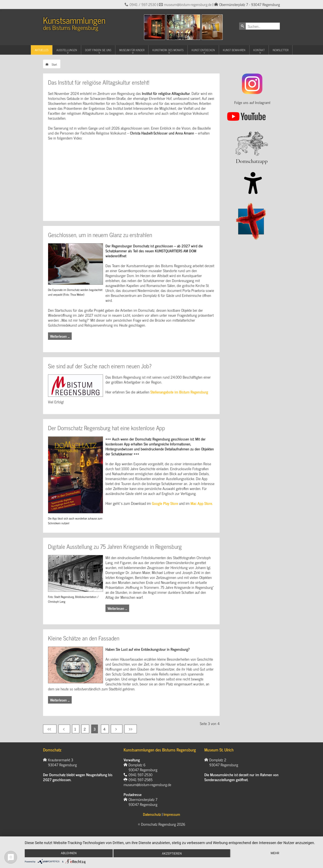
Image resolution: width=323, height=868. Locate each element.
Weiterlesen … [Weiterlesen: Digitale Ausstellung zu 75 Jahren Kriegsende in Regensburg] (117, 608)
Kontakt (259, 50)
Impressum (172, 814)
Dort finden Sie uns (98, 50)
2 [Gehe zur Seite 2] (85, 729)
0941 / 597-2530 (143, 4)
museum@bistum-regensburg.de (188, 4)
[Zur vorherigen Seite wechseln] (64, 729)
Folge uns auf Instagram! (252, 102)
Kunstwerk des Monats (168, 50)
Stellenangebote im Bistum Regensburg (179, 392)
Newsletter (281, 50)
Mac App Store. (202, 503)
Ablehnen (69, 853)
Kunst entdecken (203, 50)
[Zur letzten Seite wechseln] (131, 729)
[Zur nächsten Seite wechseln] (117, 729)
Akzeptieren (172, 854)
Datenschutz (152, 814)
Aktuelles (42, 50)
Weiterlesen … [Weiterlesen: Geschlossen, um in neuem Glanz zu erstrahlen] (60, 336)
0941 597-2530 (140, 775)
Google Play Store (165, 503)
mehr (275, 853)
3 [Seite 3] (95, 729)
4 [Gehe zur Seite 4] (105, 729)
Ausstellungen (67, 50)
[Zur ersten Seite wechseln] (50, 729)
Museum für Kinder (132, 50)
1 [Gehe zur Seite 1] (76, 729)
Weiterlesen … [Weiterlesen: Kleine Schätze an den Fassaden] (60, 700)
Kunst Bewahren (234, 50)
